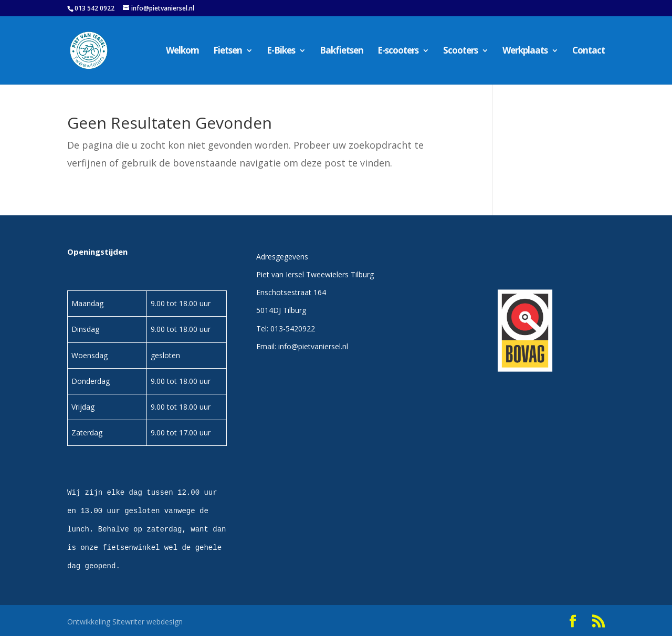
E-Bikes (281, 51)
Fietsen (228, 51)
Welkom (182, 51)
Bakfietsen (342, 51)
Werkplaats (525, 51)
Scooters (460, 51)
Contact (589, 51)
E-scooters (398, 51)
